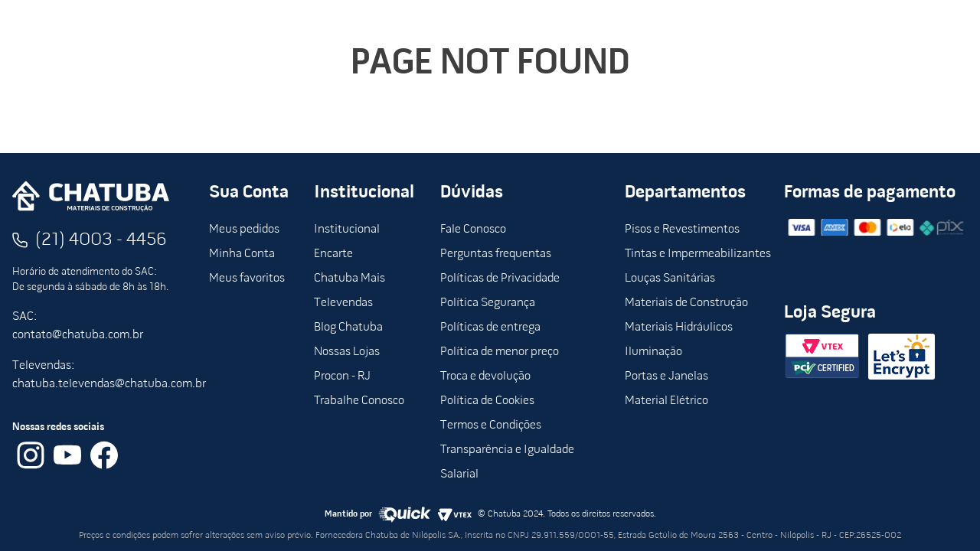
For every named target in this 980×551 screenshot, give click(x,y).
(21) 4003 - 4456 (101, 240)
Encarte (333, 254)
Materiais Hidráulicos (679, 328)
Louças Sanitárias (670, 279)
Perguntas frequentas (496, 254)
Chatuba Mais (350, 279)
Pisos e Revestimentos (682, 230)
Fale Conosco (473, 230)
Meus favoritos (247, 279)
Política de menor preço (500, 352)
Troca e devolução (485, 377)
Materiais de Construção (686, 303)
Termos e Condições (491, 425)
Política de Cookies (487, 401)
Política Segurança (488, 303)
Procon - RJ (342, 377)
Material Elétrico (666, 401)
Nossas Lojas (347, 352)
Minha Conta (242, 254)
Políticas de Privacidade (500, 279)
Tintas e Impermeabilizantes (698, 254)
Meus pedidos (244, 230)
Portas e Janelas (666, 377)
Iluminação (653, 352)
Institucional (347, 230)
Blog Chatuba (348, 328)
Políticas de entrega (490, 328)
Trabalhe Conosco (359, 401)
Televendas (343, 303)
